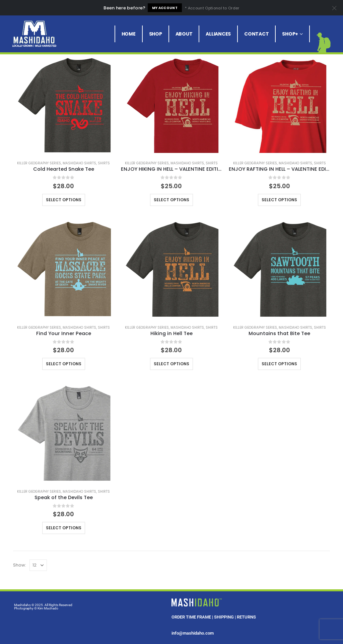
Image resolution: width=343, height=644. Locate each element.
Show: (20, 565)
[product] (64, 104)
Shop (156, 34)
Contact (256, 34)
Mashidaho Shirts (79, 163)
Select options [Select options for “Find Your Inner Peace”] (64, 364)
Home (129, 34)
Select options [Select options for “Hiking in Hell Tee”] (171, 364)
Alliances (218, 34)
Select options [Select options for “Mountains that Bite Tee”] (279, 364)
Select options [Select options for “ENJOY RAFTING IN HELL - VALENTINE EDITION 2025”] (279, 200)
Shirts (104, 163)
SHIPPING (224, 617)
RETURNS (246, 617)
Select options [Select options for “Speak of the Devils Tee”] (64, 528)
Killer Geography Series (39, 163)
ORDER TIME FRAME (191, 617)
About (184, 34)
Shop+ (290, 34)
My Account (165, 8)
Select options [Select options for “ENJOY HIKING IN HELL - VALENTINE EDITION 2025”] (171, 200)
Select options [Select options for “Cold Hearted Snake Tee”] (64, 200)
